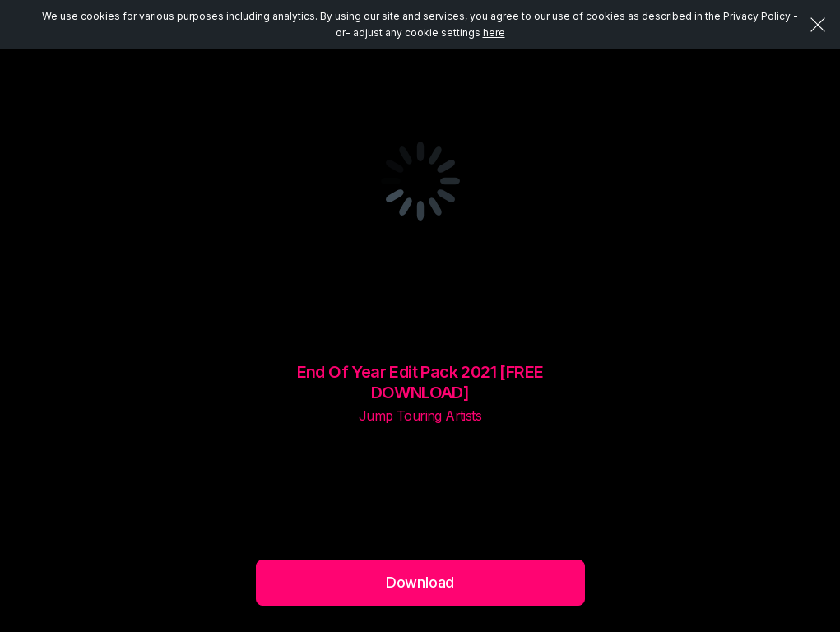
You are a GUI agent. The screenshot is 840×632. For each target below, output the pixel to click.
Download (420, 582)
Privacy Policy (757, 16)
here (494, 33)
